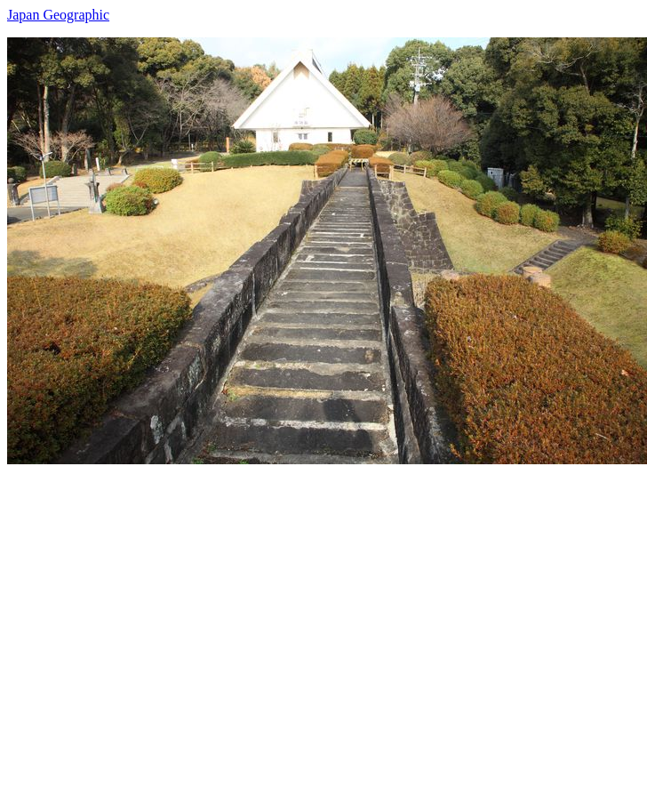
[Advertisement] (167, 631)
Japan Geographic (58, 15)
